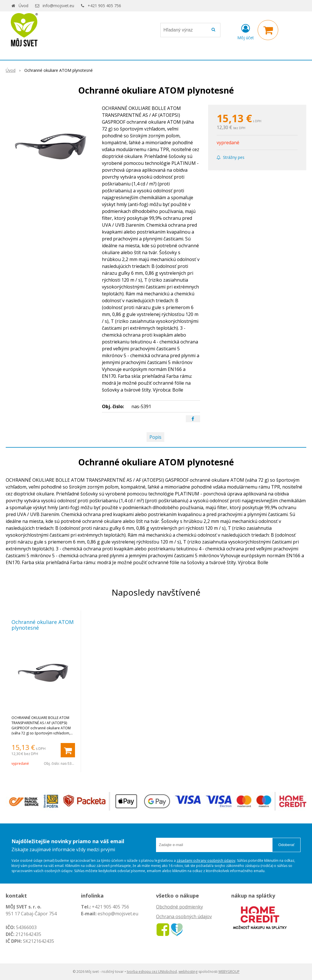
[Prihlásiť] (246, 31)
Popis (155, 437)
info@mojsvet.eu (58, 6)
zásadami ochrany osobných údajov (206, 861)
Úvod (23, 6)
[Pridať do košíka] (68, 750)
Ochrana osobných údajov (184, 916)
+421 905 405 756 (104, 6)
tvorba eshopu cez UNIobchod (152, 972)
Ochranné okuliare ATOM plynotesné (43, 625)
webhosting (188, 972)
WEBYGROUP (229, 972)
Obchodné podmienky (179, 907)
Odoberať (286, 845)
